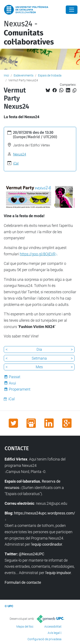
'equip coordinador (47, 544)
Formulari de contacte (23, 582)
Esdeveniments (24, 75)
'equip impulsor (58, 573)
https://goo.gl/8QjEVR (38, 254)
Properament (20, 389)
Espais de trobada (50, 75)
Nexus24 (20, 154)
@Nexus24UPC (31, 554)
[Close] (72, 10)
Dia (39, 349)
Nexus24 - (29, 33)
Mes (39, 367)
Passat (15, 377)
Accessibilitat (53, 627)
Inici (6, 75)
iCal (16, 163)
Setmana (39, 358)
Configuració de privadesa (45, 639)
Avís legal (54, 633)
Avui (12, 383)
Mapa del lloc (25, 627)
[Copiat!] (74, 90)
